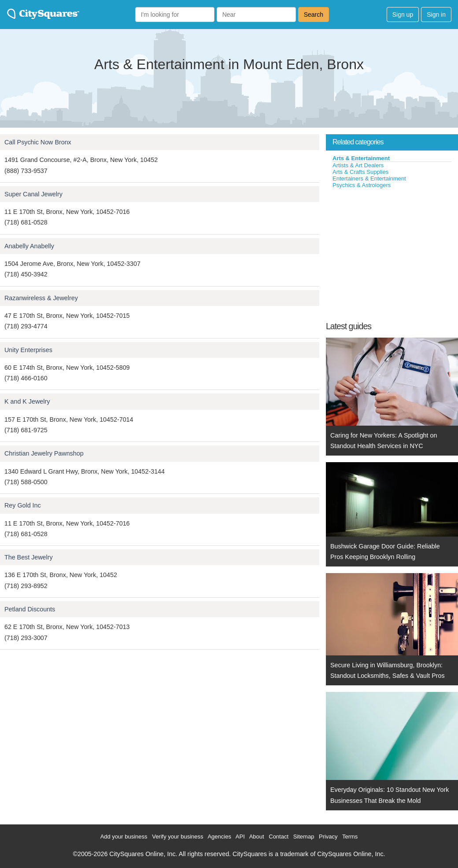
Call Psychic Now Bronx (38, 142)
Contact (279, 837)
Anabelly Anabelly (29, 246)
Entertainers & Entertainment (369, 178)
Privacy (328, 837)
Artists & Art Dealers (358, 165)
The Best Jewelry (29, 557)
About (257, 837)
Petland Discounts (30, 609)
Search (314, 15)
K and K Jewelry (27, 401)
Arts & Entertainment (361, 158)
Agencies (219, 837)
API (240, 837)
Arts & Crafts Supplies (360, 172)
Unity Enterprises (28, 350)
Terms (350, 837)
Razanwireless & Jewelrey (41, 298)
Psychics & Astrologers (362, 185)
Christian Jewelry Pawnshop (44, 453)
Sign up (403, 15)
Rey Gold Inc (23, 505)
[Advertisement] (392, 255)
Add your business (124, 837)
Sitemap (304, 837)
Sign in (436, 15)
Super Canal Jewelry (33, 194)
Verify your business (177, 837)
